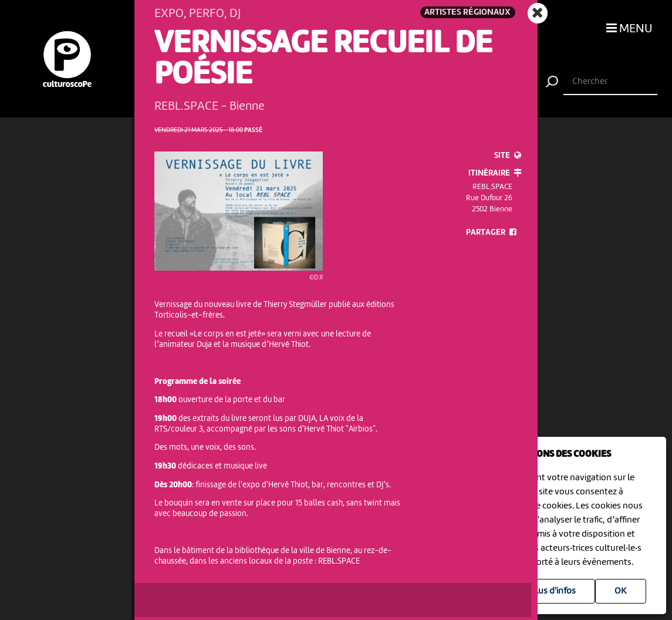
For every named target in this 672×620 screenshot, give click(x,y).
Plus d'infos (553, 591)
